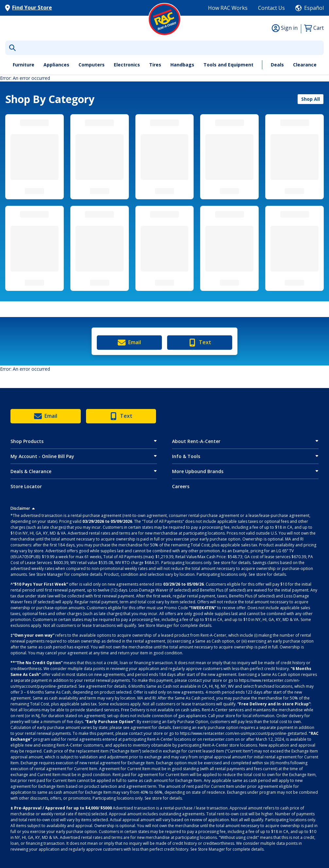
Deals (277, 65)
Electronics (127, 65)
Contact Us (271, 8)
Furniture (24, 65)
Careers (181, 486)
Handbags (182, 65)
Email (129, 343)
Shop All (311, 99)
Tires (155, 65)
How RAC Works (228, 8)
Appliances (56, 65)
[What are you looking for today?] (164, 48)
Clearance (305, 65)
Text (200, 343)
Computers (92, 65)
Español (314, 8)
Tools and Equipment (228, 65)
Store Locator (26, 486)
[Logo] (164, 19)
